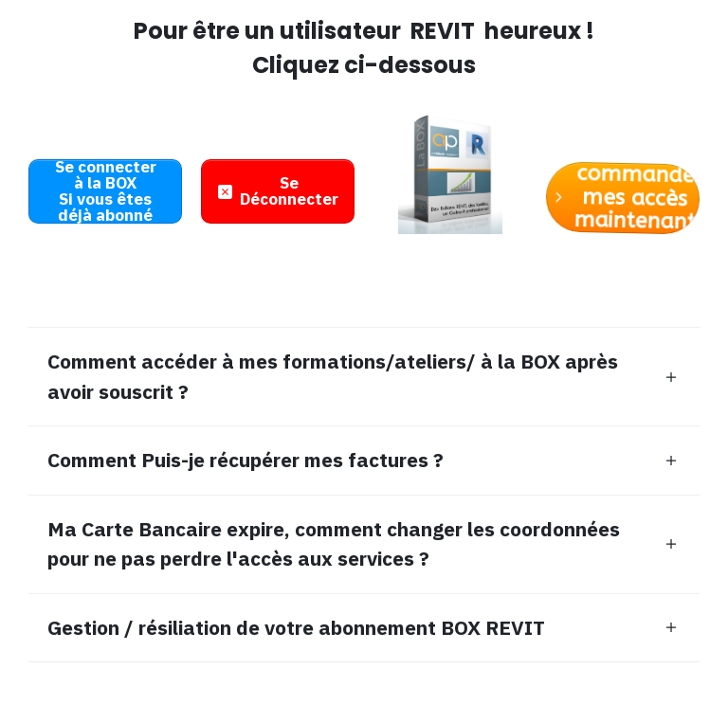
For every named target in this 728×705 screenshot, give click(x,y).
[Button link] (105, 191)
